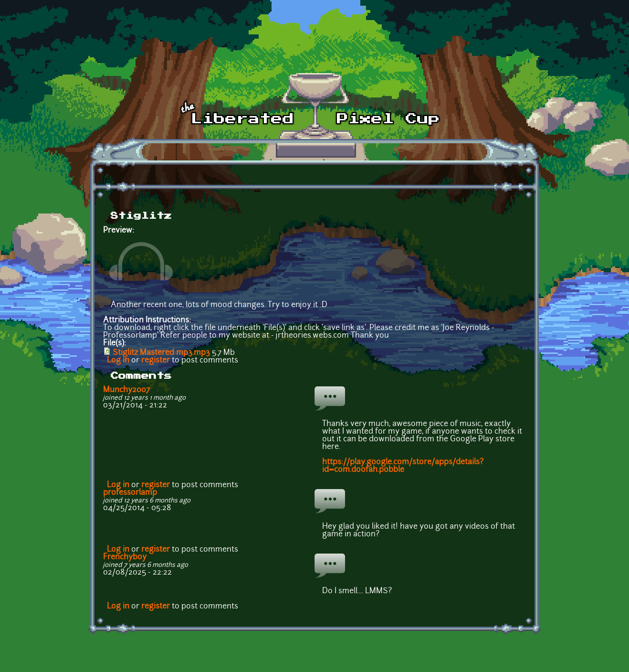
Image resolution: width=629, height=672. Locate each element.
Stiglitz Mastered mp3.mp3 (161, 353)
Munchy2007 (126, 390)
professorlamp (130, 493)
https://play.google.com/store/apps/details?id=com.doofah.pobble (403, 466)
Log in (118, 361)
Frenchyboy (125, 557)
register (156, 361)
